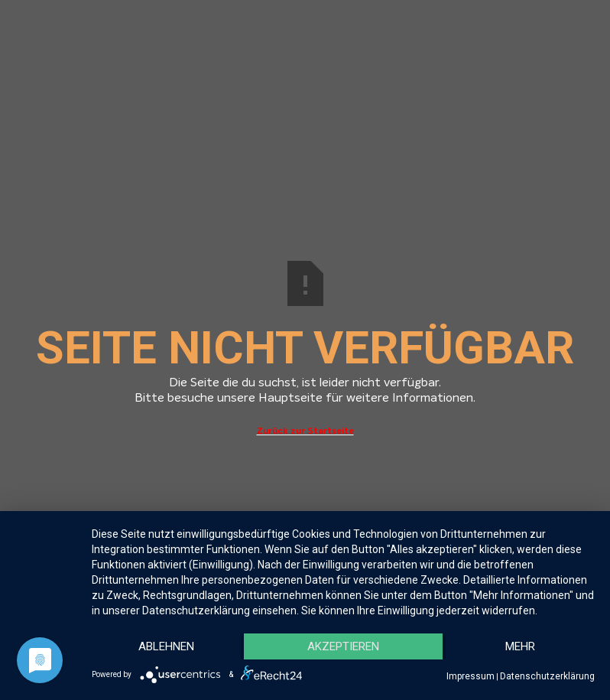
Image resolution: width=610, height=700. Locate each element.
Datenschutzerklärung (547, 676)
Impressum (470, 676)
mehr (520, 646)
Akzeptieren (343, 646)
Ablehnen (166, 646)
